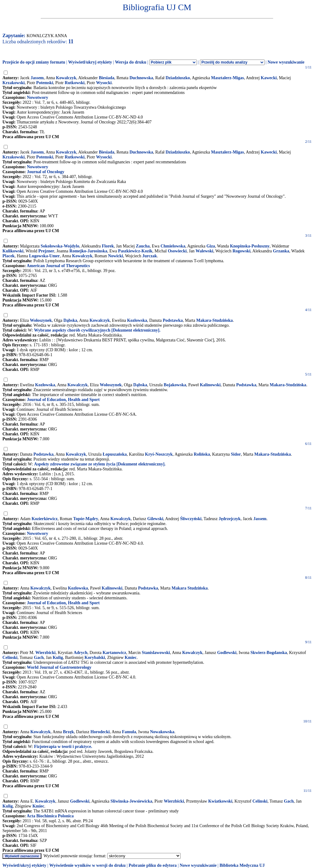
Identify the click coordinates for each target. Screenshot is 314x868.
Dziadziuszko (178, 78)
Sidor (236, 454)
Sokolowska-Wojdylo (60, 246)
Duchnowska (141, 78)
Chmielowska (173, 246)
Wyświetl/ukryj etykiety (90, 62)
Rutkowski (75, 83)
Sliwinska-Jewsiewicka (131, 801)
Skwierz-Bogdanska (269, 653)
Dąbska (70, 320)
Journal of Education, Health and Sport (63, 400)
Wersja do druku (131, 62)
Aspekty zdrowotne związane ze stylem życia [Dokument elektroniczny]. (100, 464)
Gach (39, 658)
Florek (108, 246)
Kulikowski (13, 251)
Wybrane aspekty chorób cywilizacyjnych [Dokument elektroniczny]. (97, 330)
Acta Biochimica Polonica (50, 816)
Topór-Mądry (86, 519)
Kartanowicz (114, 653)
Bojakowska (175, 385)
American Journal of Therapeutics (58, 266)
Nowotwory (38, 97)
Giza (211, 246)
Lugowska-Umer (44, 256)
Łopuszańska (115, 454)
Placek (9, 256)
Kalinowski (210, 385)
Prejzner (46, 251)
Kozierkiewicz (45, 519)
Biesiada (107, 78)
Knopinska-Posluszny (250, 246)
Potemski (45, 83)
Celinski (10, 658)
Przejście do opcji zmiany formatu (34, 62)
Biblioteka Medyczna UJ (242, 865)
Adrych (80, 653)
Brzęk (68, 732)
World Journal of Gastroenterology (59, 667)
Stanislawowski (156, 653)
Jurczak (150, 256)
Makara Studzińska (190, 588)
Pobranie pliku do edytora (153, 865)
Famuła (129, 732)
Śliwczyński (191, 519)
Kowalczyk (66, 78)
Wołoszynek (41, 320)
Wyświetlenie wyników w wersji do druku (88, 865)
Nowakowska (162, 732)
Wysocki (104, 83)
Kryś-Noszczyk (159, 454)
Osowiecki (177, 251)
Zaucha (143, 246)
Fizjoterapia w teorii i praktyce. (63, 747)
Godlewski (227, 653)
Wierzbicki (45, 653)
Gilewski (155, 519)
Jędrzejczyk (230, 519)
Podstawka (173, 320)
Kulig (58, 658)
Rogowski (241, 251)
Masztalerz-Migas (227, 78)
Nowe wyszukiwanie (286, 62)
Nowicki (115, 256)
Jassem (37, 78)
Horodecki (100, 732)
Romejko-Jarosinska (88, 251)
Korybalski (95, 658)
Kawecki (269, 78)
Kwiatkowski (220, 801)
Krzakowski (13, 83)
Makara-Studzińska (214, 320)
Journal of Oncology (46, 172)
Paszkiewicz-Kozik (135, 251)
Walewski (205, 251)
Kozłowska (137, 320)
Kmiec (131, 658)
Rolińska (202, 454)
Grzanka (281, 251)
